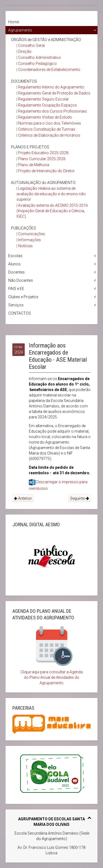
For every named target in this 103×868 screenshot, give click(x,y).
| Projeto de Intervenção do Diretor (46, 171)
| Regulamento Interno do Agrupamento (50, 87)
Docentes (16, 272)
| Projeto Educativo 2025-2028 (42, 153)
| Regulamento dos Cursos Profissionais (52, 111)
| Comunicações (31, 234)
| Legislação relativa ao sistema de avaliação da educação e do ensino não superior (51, 194)
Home (14, 22)
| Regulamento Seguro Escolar (43, 99)
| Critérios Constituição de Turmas (46, 129)
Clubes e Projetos (23, 297)
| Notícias (25, 246)
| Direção (24, 51)
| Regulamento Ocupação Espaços (47, 105)
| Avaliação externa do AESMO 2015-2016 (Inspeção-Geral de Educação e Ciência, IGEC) (52, 211)
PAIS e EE (16, 289)
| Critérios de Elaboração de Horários (48, 135)
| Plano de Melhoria (33, 165)
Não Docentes (21, 280)
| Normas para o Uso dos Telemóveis (49, 123)
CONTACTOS (20, 313)
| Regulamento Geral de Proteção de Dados (53, 93)
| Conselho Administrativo (39, 58)
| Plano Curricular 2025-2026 (41, 159)
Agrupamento (20, 30)
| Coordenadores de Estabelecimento (48, 70)
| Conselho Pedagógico (37, 64)
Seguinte (80, 498)
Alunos (14, 264)
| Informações (29, 240)
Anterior (23, 498)
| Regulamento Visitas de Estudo (44, 117)
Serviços (16, 305)
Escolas (15, 256)
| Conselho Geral (31, 45)
